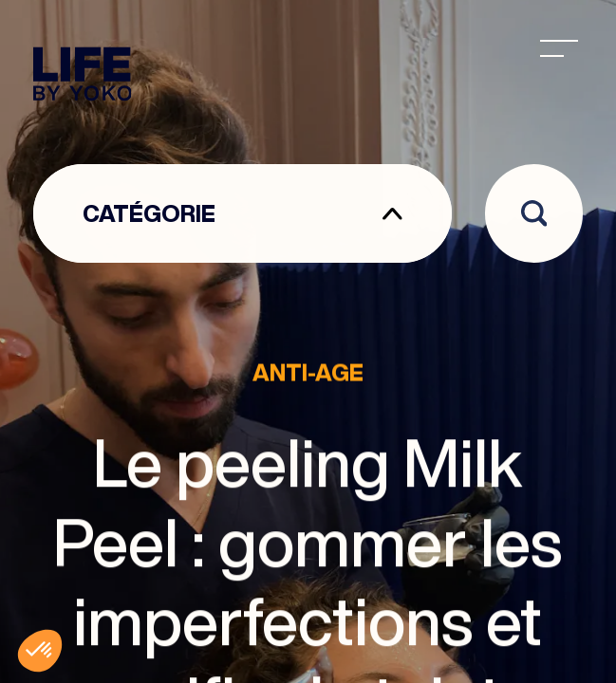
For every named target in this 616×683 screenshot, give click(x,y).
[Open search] (534, 213)
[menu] (559, 48)
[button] (40, 651)
